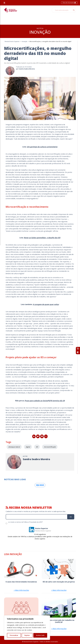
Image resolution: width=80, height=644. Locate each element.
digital (28, 447)
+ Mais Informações (21, 590)
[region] (27, 628)
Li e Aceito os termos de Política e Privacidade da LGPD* (26, 522)
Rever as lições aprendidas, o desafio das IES (42, 238)
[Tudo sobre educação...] (62, 10)
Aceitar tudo (40, 635)
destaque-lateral (14, 447)
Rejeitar (27, 635)
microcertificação (50, 447)
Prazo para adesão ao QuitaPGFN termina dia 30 (45, 401)
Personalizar (14, 635)
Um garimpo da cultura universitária (42, 147)
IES (37, 447)
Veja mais (40, 485)
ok (71, 517)
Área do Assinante (69, 3)
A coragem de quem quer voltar (46, 304)
